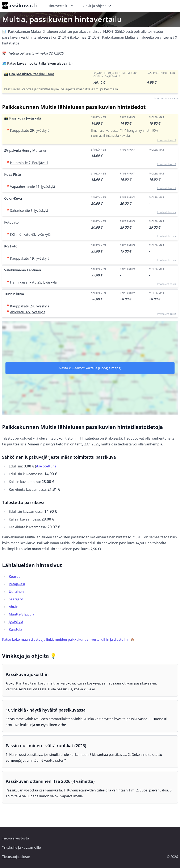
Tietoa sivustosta (16, 838)
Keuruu (15, 576)
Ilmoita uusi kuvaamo (166, 98)
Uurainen (16, 592)
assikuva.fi (20, 5)
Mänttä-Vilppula (22, 614)
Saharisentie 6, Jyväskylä (29, 211)
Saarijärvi (16, 599)
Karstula (15, 629)
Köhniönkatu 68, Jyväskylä (30, 234)
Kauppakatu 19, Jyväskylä (30, 258)
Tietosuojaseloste (16, 857)
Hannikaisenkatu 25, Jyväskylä (33, 282)
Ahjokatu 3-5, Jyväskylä (28, 312)
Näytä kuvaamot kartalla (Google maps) (90, 368)
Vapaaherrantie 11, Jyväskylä (33, 187)
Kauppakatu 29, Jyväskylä (30, 130)
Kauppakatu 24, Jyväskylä (30, 306)
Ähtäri (14, 607)
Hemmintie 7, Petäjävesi (29, 163)
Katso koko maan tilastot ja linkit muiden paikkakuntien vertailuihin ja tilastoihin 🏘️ (68, 639)
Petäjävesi (17, 584)
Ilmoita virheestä (166, 140)
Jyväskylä (16, 622)
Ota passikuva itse (32, 74)
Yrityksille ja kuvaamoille (21, 847)
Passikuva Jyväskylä (25, 118)
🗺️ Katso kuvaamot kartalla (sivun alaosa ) (37, 63)
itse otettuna (46, 466)
